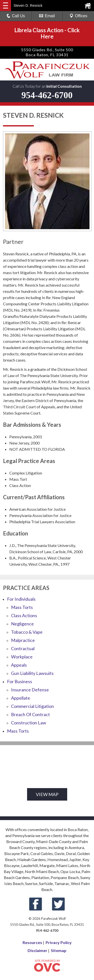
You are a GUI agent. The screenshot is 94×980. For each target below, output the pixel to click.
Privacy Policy (59, 942)
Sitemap (59, 950)
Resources (32, 942)
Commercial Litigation (32, 706)
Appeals (19, 665)
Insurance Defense (30, 690)
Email (47, 16)
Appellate (21, 698)
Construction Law (29, 723)
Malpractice (23, 640)
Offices (78, 16)
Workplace (22, 657)
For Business (20, 681)
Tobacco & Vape (27, 632)
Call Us (16, 16)
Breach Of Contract (30, 714)
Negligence (22, 624)
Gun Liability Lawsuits (32, 673)
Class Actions (24, 615)
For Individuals (21, 599)
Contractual (23, 648)
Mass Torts (22, 607)
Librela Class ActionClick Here (47, 33)
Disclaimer (37, 950)
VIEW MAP (47, 794)
